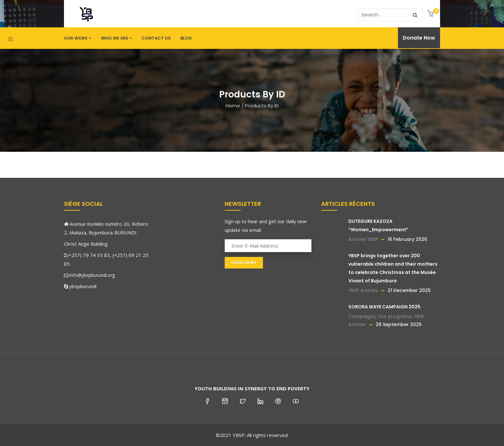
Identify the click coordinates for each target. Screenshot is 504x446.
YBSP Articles (363, 290)
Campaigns (362, 316)
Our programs (395, 316)
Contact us (156, 38)
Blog (186, 38)
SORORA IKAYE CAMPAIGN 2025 (384, 307)
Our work (78, 38)
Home (233, 106)
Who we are (116, 38)
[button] (431, 14)
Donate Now (419, 38)
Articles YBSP (363, 239)
